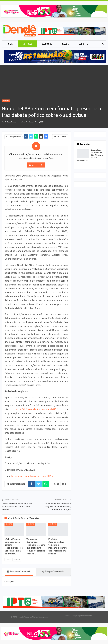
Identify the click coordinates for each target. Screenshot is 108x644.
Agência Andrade (85, 616)
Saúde (65, 44)
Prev (8, 560)
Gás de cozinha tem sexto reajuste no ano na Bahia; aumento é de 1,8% (58, 507)
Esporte (83, 44)
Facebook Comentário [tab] (19, 572)
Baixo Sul (47, 44)
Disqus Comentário (53, 572)
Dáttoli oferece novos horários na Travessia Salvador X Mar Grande (17, 507)
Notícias (27, 44)
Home (10, 44)
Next (17, 560)
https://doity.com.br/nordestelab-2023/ (36, 409)
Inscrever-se (38, 165)
